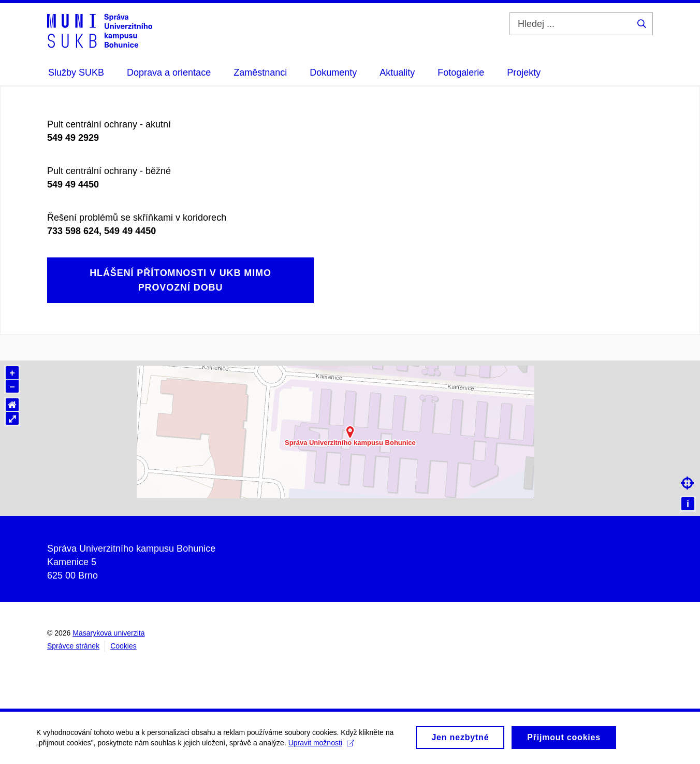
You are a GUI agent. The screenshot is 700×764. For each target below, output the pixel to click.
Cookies (123, 646)
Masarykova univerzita (108, 633)
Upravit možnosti (321, 746)
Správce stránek (73, 646)
